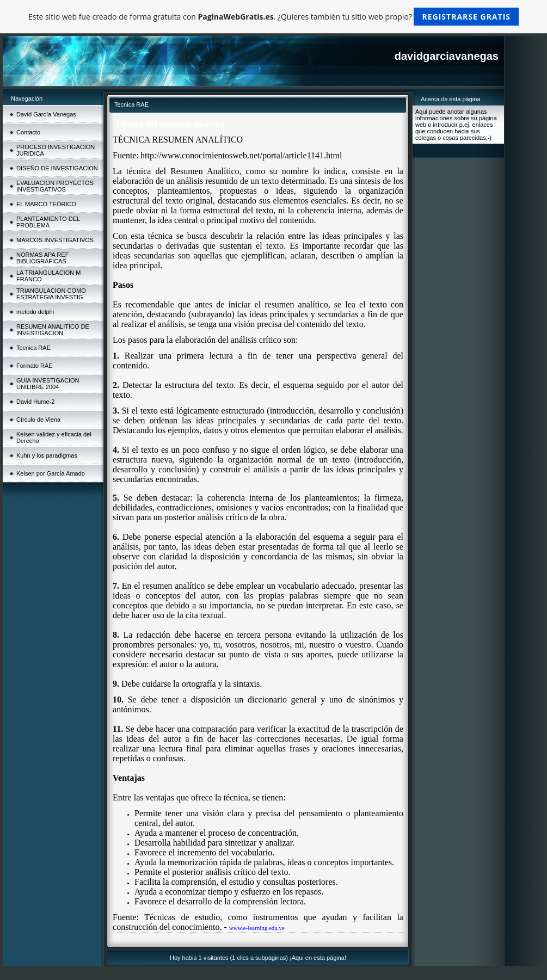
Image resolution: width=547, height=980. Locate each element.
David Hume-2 (35, 402)
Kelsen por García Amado (51, 473)
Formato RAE (35, 366)
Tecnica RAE (33, 348)
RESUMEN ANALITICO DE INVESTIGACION (53, 330)
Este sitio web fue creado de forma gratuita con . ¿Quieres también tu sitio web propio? (273, 17)
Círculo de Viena (38, 420)
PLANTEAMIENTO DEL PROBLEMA (48, 222)
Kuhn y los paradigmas (47, 455)
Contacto (28, 132)
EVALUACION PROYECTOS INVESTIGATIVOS (55, 186)
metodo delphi (35, 312)
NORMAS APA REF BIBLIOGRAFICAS (42, 258)
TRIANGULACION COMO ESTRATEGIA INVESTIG (51, 294)
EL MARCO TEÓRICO (46, 204)
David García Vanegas (46, 114)
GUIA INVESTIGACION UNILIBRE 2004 (48, 384)
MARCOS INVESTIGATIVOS (55, 240)
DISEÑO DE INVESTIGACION (57, 168)
